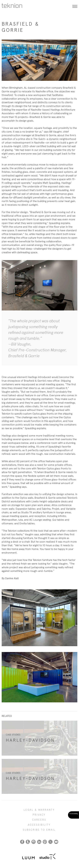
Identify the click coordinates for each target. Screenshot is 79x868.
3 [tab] (10, 304)
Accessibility (39, 825)
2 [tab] (8, 304)
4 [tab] (12, 304)
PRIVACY (39, 815)
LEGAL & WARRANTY (39, 810)
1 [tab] (6, 304)
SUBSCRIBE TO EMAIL (39, 830)
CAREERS (39, 820)
